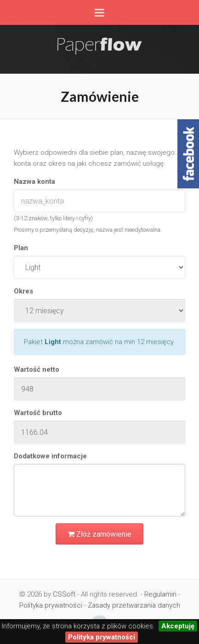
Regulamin (160, 594)
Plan (21, 248)
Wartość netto (37, 369)
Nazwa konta (34, 181)
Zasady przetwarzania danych (134, 605)
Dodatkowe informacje (50, 456)
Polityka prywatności (51, 605)
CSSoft (64, 594)
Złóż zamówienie (99, 534)
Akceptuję (178, 626)
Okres (23, 291)
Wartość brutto (38, 413)
